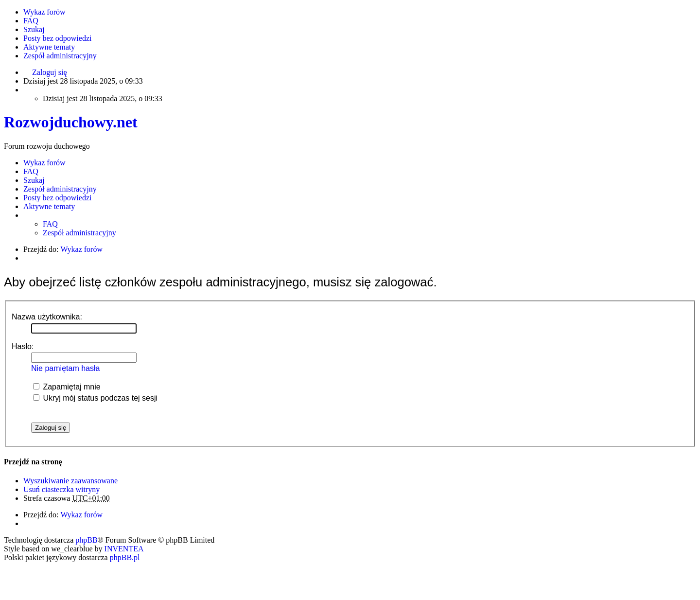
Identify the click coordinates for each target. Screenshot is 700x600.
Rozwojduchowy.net (71, 122)
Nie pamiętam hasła (65, 368)
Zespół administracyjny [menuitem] (60, 56)
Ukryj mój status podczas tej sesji (95, 398)
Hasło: (23, 346)
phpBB (86, 540)
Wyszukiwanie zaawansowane (70, 481)
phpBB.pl (125, 557)
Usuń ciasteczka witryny (61, 489)
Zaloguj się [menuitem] (50, 72)
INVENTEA (124, 549)
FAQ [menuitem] (31, 21)
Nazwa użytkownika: (47, 317)
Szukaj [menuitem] (34, 29)
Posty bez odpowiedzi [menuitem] (57, 38)
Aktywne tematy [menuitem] (49, 47)
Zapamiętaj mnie (67, 387)
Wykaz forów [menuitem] (44, 12)
